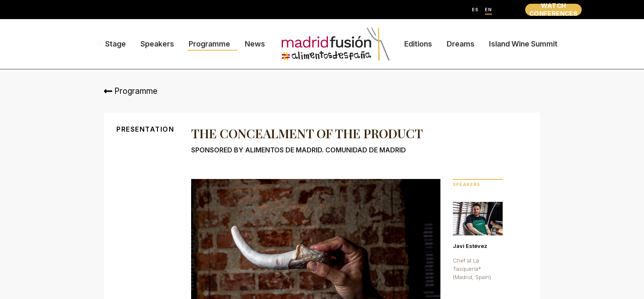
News (255, 44)
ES (475, 10)
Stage (116, 44)
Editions (418, 44)
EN (488, 10)
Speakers (157, 44)
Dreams (461, 44)
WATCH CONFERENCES (553, 10)
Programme (209, 44)
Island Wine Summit (523, 44)
